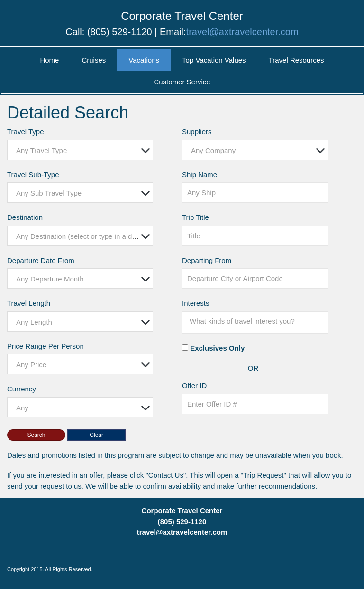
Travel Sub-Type (33, 175)
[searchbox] (257, 321)
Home (49, 60)
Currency (22, 389)
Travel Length (29, 303)
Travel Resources (296, 60)
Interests (196, 303)
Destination (25, 217)
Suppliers (197, 131)
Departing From (207, 260)
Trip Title (196, 217)
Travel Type (26, 131)
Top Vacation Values (214, 60)
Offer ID (194, 385)
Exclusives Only (217, 348)
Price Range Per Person (45, 346)
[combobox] (80, 150)
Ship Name (200, 175)
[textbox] (82, 150)
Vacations (144, 60)
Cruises (94, 60)
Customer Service (182, 82)
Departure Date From (41, 260)
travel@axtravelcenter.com (242, 32)
